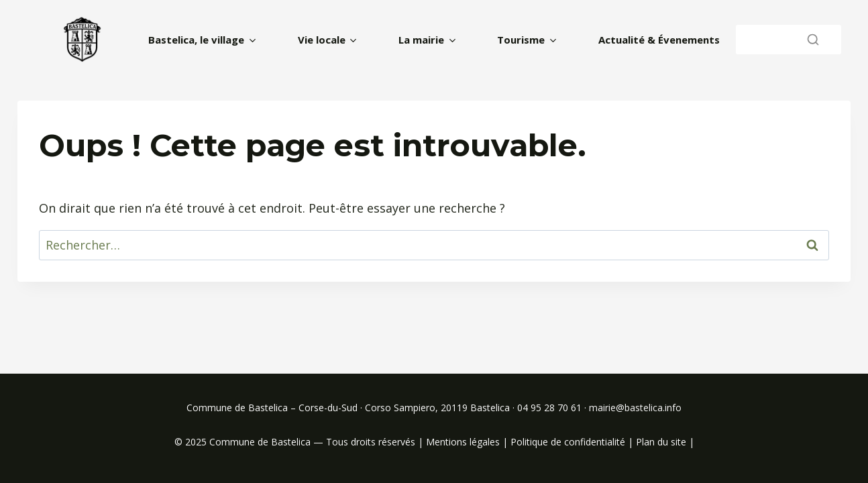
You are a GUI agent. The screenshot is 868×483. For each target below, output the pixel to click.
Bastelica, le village (196, 40)
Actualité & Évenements (659, 40)
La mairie (421, 40)
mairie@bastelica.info (635, 408)
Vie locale (322, 40)
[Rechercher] (789, 39)
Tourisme (521, 40)
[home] (83, 40)
